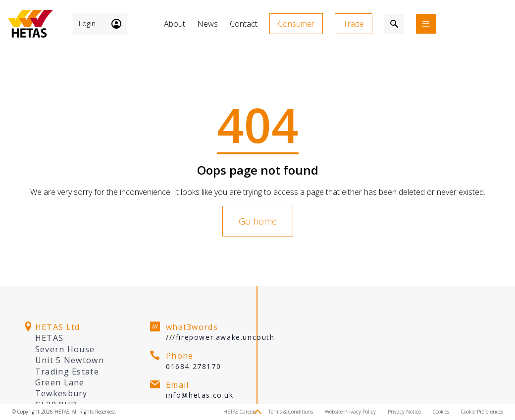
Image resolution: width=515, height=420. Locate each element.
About (175, 24)
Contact (244, 24)
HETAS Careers (240, 412)
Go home (258, 221)
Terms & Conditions (291, 412)
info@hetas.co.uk (200, 395)
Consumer (296, 24)
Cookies (441, 412)
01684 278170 (193, 366)
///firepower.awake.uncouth (220, 337)
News (207, 24)
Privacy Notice (404, 412)
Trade (354, 24)
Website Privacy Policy (350, 412)
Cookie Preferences (482, 412)
